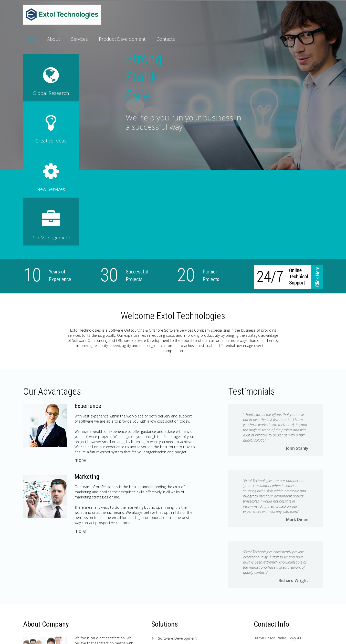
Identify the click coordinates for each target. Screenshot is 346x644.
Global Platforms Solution (179, 572)
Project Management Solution (183, 556)
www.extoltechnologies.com (277, 572)
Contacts (166, 39)
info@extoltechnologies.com (277, 564)
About (54, 39)
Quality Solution (171, 549)
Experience (88, 309)
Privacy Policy (87, 635)
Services (79, 39)
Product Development (122, 39)
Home (30, 39)
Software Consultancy (176, 564)
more (80, 363)
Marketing (87, 380)
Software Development (177, 541)
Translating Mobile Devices (180, 580)
